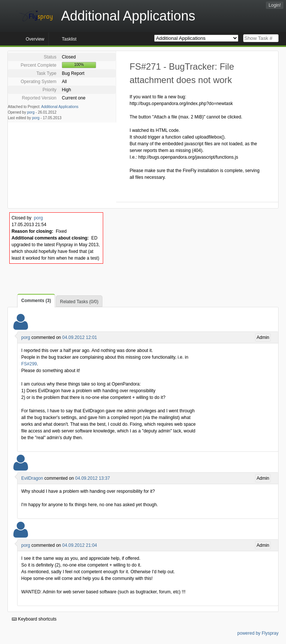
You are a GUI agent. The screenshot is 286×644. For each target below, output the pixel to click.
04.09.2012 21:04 (80, 545)
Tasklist (69, 39)
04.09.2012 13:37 (93, 478)
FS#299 (29, 364)
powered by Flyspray (258, 633)
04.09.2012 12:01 (80, 337)
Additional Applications (60, 107)
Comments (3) (36, 301)
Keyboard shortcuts (34, 619)
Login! (275, 5)
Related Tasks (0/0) (79, 302)
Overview (35, 39)
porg (31, 112)
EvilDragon (32, 478)
